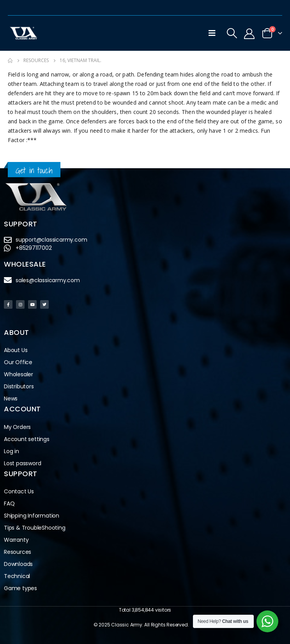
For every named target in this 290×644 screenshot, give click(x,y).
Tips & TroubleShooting (35, 528)
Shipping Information (32, 516)
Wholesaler (19, 374)
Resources (18, 552)
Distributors (21, 387)
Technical (17, 576)
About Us (16, 350)
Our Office (18, 362)
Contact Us (19, 491)
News (11, 398)
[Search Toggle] (232, 33)
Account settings (27, 439)
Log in (11, 451)
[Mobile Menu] (212, 33)
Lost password (22, 463)
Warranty (16, 540)
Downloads (18, 564)
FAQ (9, 503)
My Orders (17, 427)
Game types (20, 588)
